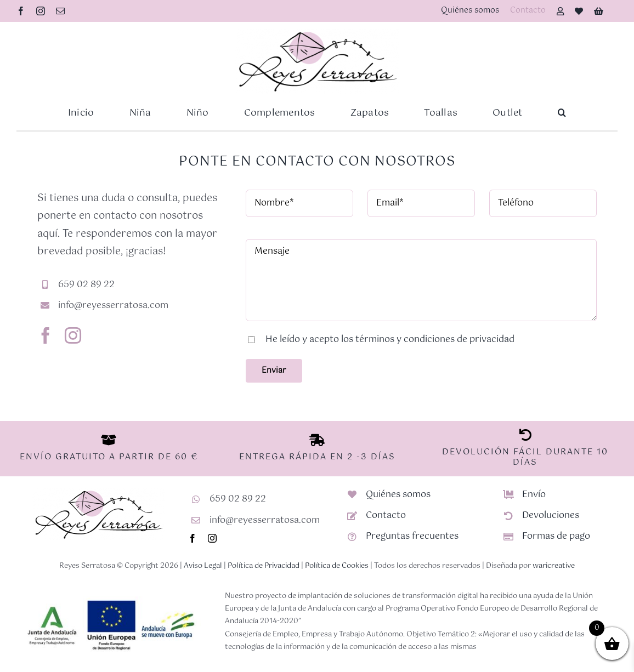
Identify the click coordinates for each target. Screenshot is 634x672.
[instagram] (41, 11)
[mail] (60, 11)
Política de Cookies (337, 566)
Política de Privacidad (264, 566)
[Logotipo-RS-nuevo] (317, 33)
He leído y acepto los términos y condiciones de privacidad (390, 340)
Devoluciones (551, 516)
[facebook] (21, 11)
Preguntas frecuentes (412, 536)
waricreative (554, 566)
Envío (534, 495)
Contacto (386, 516)
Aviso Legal (203, 566)
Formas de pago (556, 536)
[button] (562, 113)
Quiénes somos (398, 495)
